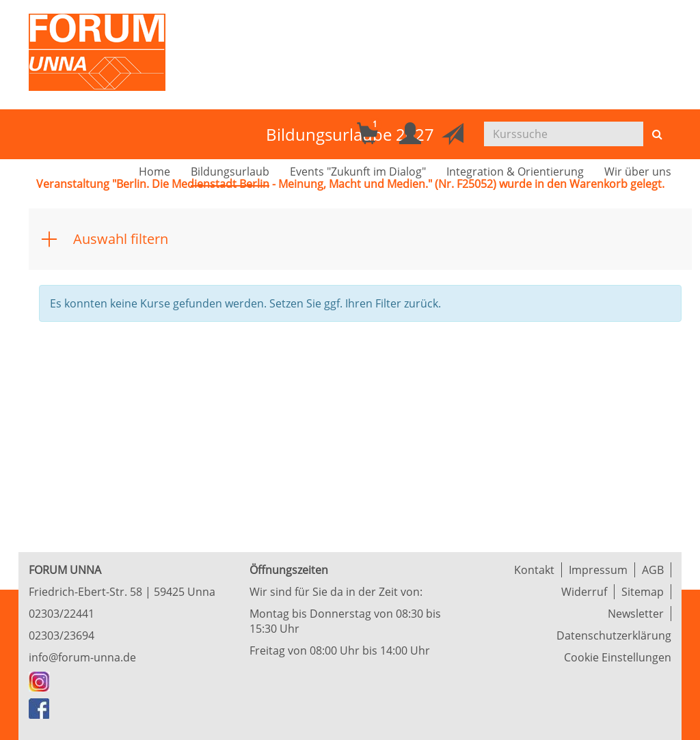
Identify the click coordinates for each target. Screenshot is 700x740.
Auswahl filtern (121, 239)
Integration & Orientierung (515, 172)
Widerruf (584, 592)
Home (154, 172)
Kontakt (534, 570)
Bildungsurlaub (230, 172)
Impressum (598, 570)
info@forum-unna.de (82, 657)
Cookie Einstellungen (618, 657)
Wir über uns (638, 172)
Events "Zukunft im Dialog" (358, 172)
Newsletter (636, 614)
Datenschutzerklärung (614, 635)
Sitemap (643, 592)
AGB (653, 570)
